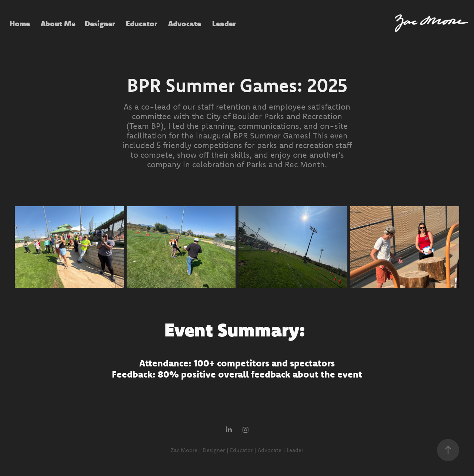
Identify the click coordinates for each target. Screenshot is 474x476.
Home (20, 23)
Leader (224, 23)
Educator (142, 23)
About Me (58, 23)
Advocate (185, 23)
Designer (100, 23)
